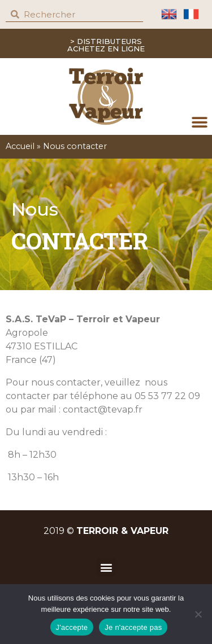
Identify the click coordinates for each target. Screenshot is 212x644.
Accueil (20, 146)
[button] (199, 122)
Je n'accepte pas (133, 627)
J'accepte (72, 627)
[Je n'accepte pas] (198, 614)
